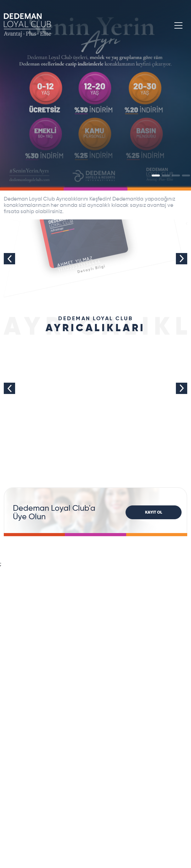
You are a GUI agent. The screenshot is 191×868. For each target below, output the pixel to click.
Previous (9, 259)
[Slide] (156, 175)
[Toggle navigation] (178, 25)
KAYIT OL (154, 512)
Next (182, 259)
